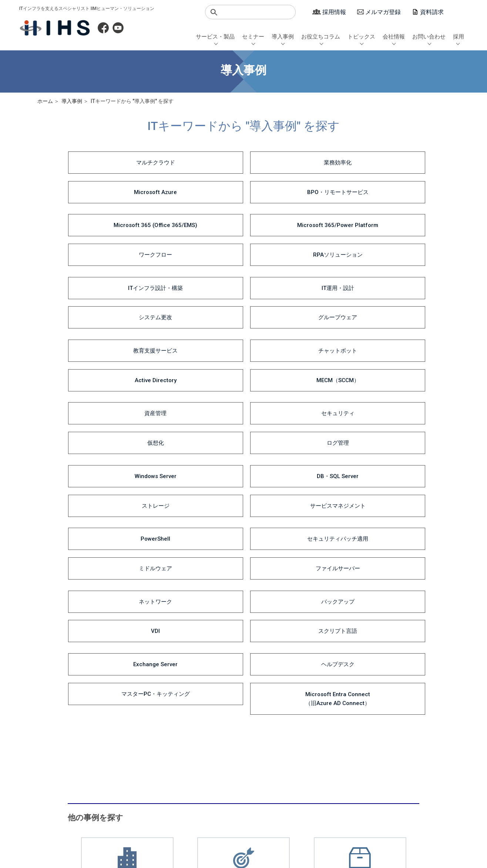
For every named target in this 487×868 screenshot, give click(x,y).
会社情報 (394, 37)
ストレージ (288, 296)
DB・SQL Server (198, 296)
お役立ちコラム (321, 37)
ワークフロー (288, 190)
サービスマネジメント (379, 296)
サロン (307, 790)
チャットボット (198, 243)
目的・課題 (209, 767)
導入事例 (283, 37)
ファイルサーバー (379, 323)
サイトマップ (289, 827)
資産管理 (108, 270)
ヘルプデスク (198, 376)
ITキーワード (211, 775)
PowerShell (108, 323)
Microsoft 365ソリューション (94, 775)
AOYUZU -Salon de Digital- (160, 767)
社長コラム (245, 783)
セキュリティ (198, 270)
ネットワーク (108, 350)
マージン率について (161, 827)
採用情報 (334, 12)
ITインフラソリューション (90, 759)
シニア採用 (406, 775)
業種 (201, 759)
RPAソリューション (379, 190)
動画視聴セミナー (150, 798)
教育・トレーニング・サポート (95, 783)
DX (236, 767)
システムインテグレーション (93, 767)
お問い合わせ (429, 37)
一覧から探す (211, 790)
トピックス (361, 37)
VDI (288, 350)
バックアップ (198, 350)
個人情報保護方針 (90, 827)
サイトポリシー (230, 827)
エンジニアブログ (252, 775)
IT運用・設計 (198, 216)
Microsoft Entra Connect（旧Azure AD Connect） (378, 376)
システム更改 (288, 216)
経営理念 (357, 775)
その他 (307, 798)
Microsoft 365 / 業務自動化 (263, 759)
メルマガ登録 (383, 12)
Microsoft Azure (288, 163)
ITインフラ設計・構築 (108, 216)
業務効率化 (198, 163)
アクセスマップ (364, 790)
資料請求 (432, 12)
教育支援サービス (108, 243)
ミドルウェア (288, 323)
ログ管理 (379, 270)
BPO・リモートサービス (379, 163)
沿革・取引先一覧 (367, 783)
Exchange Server (108, 376)
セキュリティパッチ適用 (198, 323)
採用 (459, 37)
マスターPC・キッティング (288, 376)
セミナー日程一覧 (150, 759)
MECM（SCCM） (379, 243)
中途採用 (403, 767)
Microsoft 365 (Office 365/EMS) (108, 190)
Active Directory (288, 243)
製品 (201, 783)
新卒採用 (403, 759)
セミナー (253, 37)
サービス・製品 (215, 37)
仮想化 (288, 270)
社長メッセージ (364, 759)
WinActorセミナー (150, 783)
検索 (214, 12)
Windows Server (108, 296)
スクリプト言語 (378, 350)
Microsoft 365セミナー (156, 790)
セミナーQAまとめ (151, 775)
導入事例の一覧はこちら (127, 579)
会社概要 (357, 767)
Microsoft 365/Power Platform (198, 190)
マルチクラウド (108, 163)
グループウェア (378, 216)
